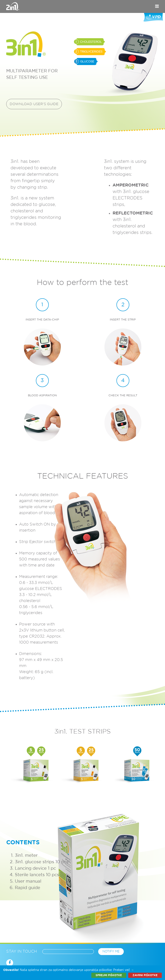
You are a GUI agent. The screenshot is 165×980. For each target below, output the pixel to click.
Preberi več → (124, 970)
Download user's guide (34, 104)
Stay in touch (22, 952)
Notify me (111, 952)
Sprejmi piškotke (109, 975)
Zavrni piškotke (145, 975)
